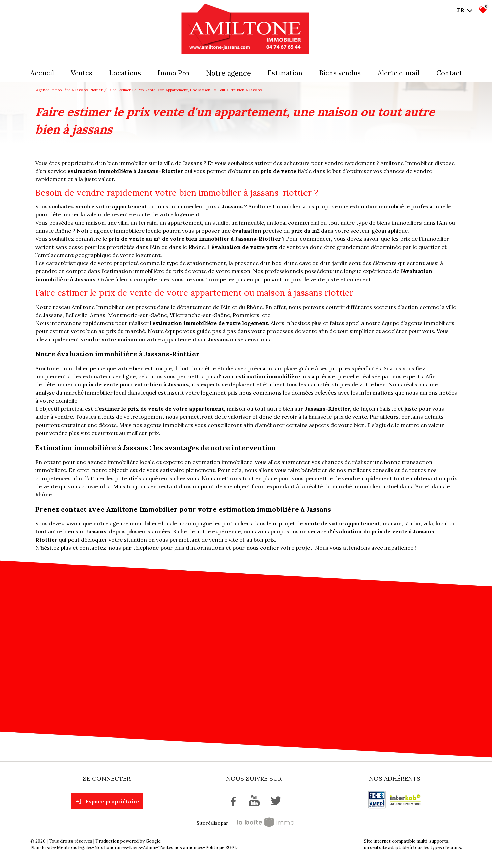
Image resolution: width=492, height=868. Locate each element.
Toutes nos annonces (181, 848)
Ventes (82, 73)
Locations (125, 73)
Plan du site (42, 848)
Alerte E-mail (399, 73)
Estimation (285, 73)
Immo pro (173, 73)
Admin (150, 848)
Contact (449, 73)
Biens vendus (340, 73)
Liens (135, 848)
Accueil (42, 73)
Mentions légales (75, 848)
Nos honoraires (111, 848)
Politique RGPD (222, 848)
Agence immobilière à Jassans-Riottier (69, 90)
